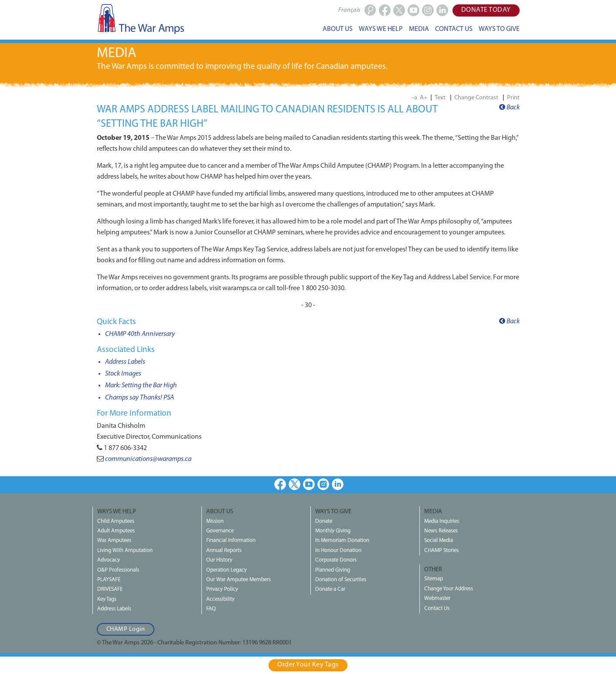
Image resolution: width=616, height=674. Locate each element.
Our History (219, 560)
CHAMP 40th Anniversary (140, 334)
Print (513, 98)
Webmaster (437, 598)
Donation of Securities (341, 580)
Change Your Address (449, 589)
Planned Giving (333, 570)
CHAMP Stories (441, 550)
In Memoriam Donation (342, 540)
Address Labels (125, 362)
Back (509, 108)
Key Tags (107, 599)
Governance (220, 531)
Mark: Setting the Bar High (141, 386)
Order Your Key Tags (308, 665)
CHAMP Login (126, 629)
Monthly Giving (333, 531)
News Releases (441, 531)
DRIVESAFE (110, 589)
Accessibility (220, 599)
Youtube (309, 484)
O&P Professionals (118, 570)
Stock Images (123, 374)
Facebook (280, 484)
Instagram (323, 484)
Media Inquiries (442, 521)
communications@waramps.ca (148, 459)
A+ (424, 98)
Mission (215, 521)
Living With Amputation (125, 550)
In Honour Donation (338, 550)
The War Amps (140, 19)
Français (349, 10)
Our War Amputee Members (238, 580)
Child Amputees (116, 521)
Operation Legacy (226, 570)
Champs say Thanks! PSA (140, 398)
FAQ (211, 609)
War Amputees (114, 540)
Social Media (439, 540)
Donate (324, 521)
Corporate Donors (336, 560)
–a (414, 98)
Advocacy (109, 560)
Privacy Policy (222, 589)
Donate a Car (330, 589)
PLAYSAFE (109, 580)
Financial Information (231, 540)
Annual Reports (224, 550)
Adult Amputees (116, 531)
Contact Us (437, 608)
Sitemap (434, 579)
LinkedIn (338, 484)
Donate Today (486, 10)
